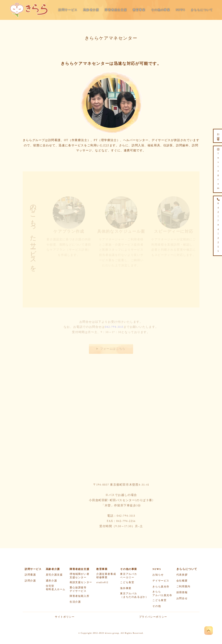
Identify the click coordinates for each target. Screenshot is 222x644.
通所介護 (51, 581)
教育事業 (139, 10)
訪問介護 (30, 581)
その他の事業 (161, 10)
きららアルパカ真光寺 (162, 594)
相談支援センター (81, 582)
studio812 (102, 582)
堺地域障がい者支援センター (79, 576)
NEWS (180, 10)
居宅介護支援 (54, 575)
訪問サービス (68, 10)
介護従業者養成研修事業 (106, 576)
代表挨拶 (182, 575)
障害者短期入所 (79, 596)
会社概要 (182, 581)
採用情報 (182, 593)
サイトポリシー (65, 617)
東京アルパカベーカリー (129, 576)
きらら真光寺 (161, 587)
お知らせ (158, 575)
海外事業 (126, 588)
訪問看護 (30, 575)
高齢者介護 (91, 10)
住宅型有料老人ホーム (56, 588)
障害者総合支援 (116, 10)
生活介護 (75, 602)
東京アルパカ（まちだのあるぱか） (134, 595)
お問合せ (182, 598)
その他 (157, 606)
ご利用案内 (183, 587)
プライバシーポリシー (153, 617)
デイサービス (161, 581)
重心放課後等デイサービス (78, 589)
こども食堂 (127, 582)
